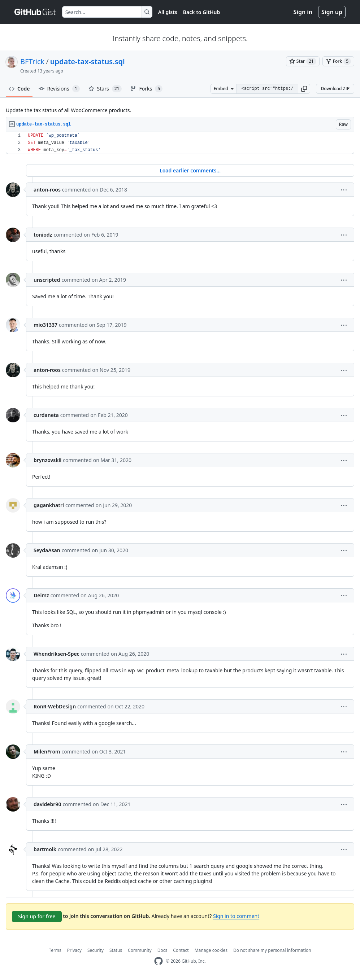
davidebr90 (47, 804)
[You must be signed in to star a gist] (303, 61)
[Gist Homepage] (35, 12)
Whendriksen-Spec (57, 654)
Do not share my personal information (272, 950)
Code (19, 89)
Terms (55, 950)
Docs (162, 950)
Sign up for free (37, 916)
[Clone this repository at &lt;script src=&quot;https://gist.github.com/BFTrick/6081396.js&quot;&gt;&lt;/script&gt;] (267, 89)
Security (96, 950)
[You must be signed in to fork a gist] (338, 61)
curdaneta (46, 415)
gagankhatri (49, 505)
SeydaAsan (47, 550)
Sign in (303, 12)
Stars (105, 89)
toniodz (43, 235)
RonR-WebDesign (55, 706)
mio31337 (45, 325)
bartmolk (45, 849)
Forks (146, 89)
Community (140, 950)
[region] (180, 143)
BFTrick (32, 61)
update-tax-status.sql (88, 61)
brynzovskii (47, 460)
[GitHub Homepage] (159, 961)
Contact (181, 950)
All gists (168, 12)
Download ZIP (335, 89)
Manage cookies (211, 950)
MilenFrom (47, 752)
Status (116, 950)
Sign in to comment (236, 916)
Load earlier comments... (190, 170)
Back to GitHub (201, 12)
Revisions (59, 89)
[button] (304, 89)
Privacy (74, 950)
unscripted (47, 280)
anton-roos (47, 190)
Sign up (332, 12)
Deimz (41, 595)
